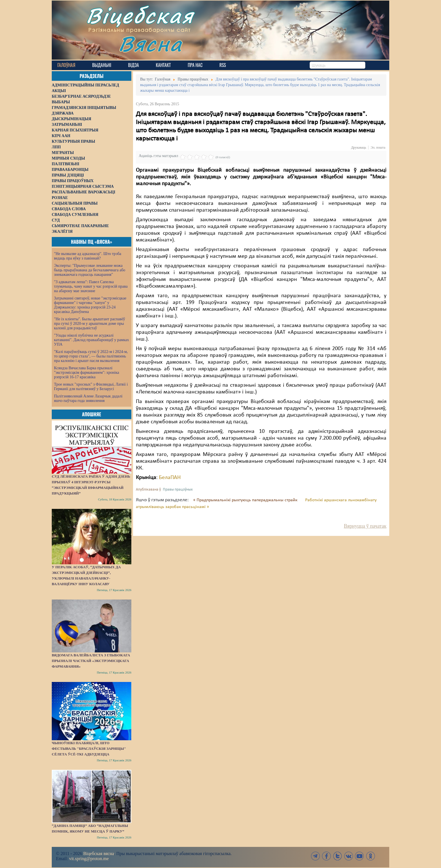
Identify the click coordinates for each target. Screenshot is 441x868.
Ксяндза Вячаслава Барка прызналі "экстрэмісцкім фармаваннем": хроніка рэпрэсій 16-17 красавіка (86, 373)
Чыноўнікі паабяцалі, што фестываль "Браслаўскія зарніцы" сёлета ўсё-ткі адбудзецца (89, 749)
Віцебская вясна (99, 854)
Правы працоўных (178, 490)
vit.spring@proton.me (89, 859)
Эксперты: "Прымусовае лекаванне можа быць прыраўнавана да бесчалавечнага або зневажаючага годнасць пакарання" (90, 270)
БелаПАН (170, 478)
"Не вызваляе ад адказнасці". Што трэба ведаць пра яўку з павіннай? (88, 256)
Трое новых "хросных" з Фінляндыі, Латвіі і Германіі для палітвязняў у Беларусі (91, 387)
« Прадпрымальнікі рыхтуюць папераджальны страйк (246, 500)
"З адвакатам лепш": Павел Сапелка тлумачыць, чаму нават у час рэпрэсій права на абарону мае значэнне (91, 286)
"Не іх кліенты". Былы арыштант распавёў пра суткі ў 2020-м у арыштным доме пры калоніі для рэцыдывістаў (90, 324)
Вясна (150, 43)
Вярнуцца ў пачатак (365, 526)
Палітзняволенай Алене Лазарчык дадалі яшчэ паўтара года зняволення (88, 398)
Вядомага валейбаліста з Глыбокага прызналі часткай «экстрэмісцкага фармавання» (91, 661)
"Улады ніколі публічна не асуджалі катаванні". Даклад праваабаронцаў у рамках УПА (92, 340)
